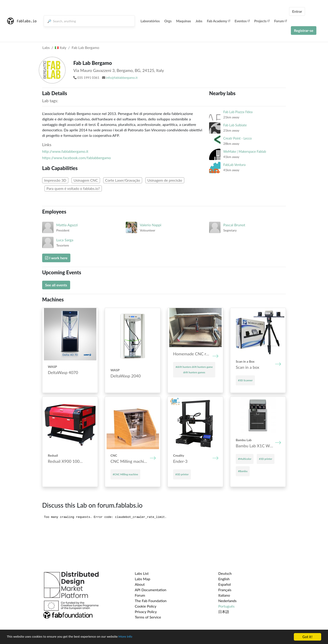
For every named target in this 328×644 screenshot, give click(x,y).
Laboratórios (150, 21)
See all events (56, 285)
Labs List (142, 573)
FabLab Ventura (234, 165)
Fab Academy (218, 21)
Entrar (297, 11)
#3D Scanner (245, 380)
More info (140, 637)
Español (224, 584)
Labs (46, 47)
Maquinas (183, 21)
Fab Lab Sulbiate (235, 125)
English (224, 579)
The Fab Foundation (151, 601)
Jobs (199, 21)
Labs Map (143, 579)
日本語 (224, 612)
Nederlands (227, 601)
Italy (61, 47)
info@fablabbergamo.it (122, 78)
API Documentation (151, 590)
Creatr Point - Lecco (237, 138)
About (140, 584)
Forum (280, 21)
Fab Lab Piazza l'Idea (238, 112)
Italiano (224, 595)
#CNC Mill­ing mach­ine (125, 474)
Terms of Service (148, 617)
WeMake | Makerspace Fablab (245, 151)
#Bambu (243, 471)
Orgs (168, 21)
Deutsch (225, 573)
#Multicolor (245, 459)
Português (226, 606)
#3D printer (182, 474)
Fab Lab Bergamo (86, 47)
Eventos (242, 21)
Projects (262, 21)
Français (225, 590)
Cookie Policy (146, 606)
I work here (56, 258)
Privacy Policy (146, 612)
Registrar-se (304, 30)
